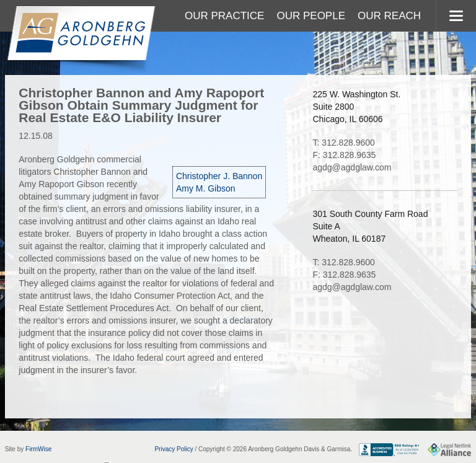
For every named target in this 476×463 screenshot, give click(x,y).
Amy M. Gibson (206, 188)
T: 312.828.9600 (343, 143)
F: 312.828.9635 (344, 155)
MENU (456, 16)
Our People (311, 16)
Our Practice (224, 16)
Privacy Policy (174, 449)
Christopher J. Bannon (219, 176)
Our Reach (389, 16)
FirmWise (38, 449)
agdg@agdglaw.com (352, 167)
